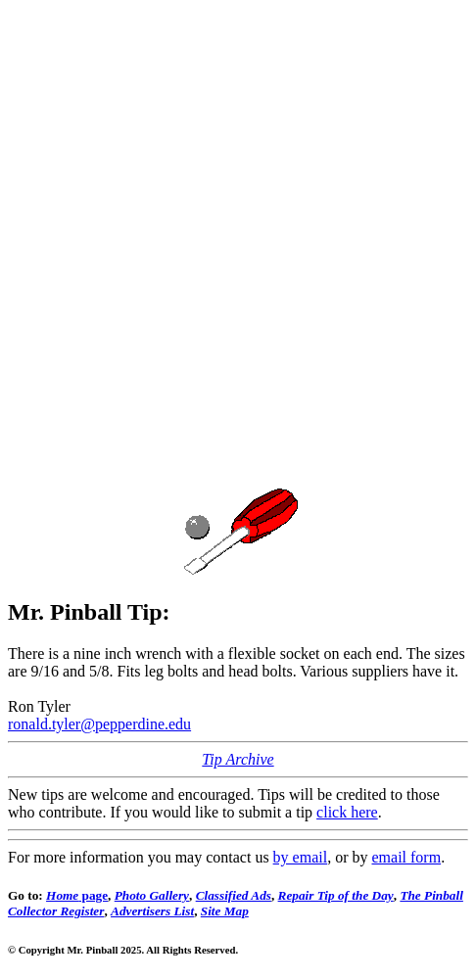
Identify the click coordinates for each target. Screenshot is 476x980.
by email (301, 857)
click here (347, 812)
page (77, 895)
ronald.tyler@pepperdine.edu (99, 724)
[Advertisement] (238, 246)
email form (406, 857)
